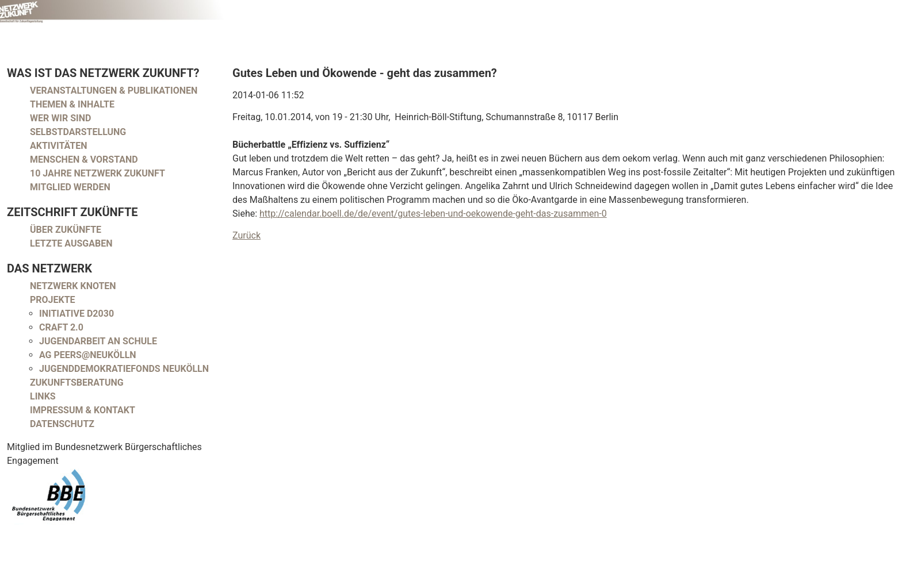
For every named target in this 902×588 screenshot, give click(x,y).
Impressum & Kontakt (83, 410)
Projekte (53, 300)
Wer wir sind (60, 118)
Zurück (246, 235)
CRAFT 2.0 (61, 327)
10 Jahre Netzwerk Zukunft (98, 173)
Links (43, 396)
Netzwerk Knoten (73, 286)
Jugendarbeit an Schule (98, 341)
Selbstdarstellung (78, 132)
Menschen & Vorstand (84, 160)
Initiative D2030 (77, 314)
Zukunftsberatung (77, 383)
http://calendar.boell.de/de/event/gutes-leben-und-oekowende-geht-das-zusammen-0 (433, 214)
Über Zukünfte (66, 230)
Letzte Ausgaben (71, 243)
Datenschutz (62, 424)
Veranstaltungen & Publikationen (114, 91)
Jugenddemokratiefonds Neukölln (124, 369)
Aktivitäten (59, 146)
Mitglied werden (70, 187)
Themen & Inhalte (72, 104)
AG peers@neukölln (88, 355)
